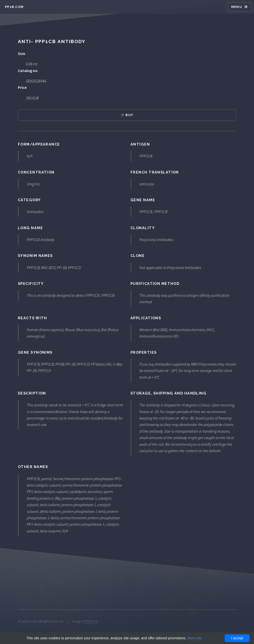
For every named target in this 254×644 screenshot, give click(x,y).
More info (194, 638)
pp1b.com (14, 7)
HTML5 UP (91, 621)
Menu (237, 7)
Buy (129, 115)
